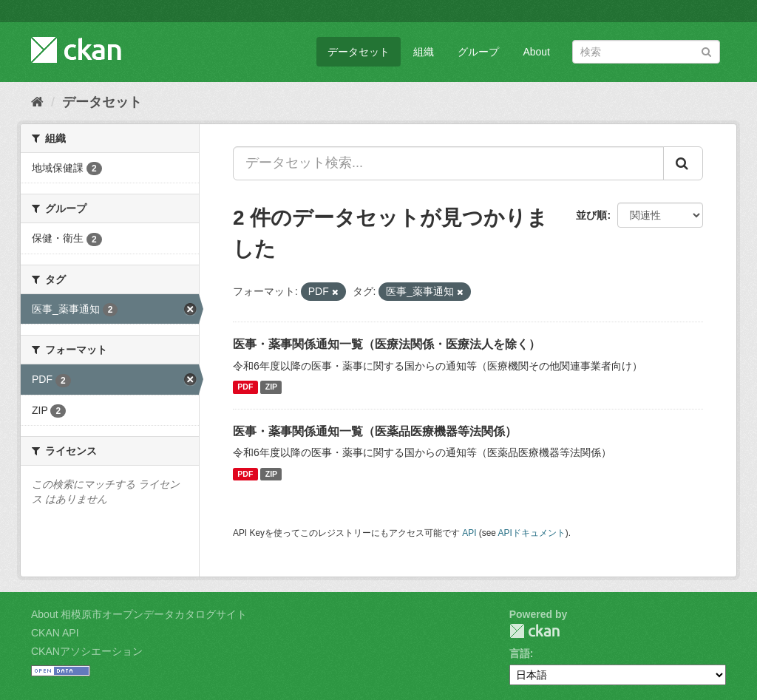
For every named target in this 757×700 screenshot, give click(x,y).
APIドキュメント (532, 533)
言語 (520, 653)
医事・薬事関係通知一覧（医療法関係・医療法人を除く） (387, 344)
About (536, 52)
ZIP (271, 387)
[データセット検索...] (448, 163)
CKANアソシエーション (87, 651)
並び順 (591, 215)
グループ (478, 52)
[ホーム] (37, 102)
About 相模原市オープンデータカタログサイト (139, 614)
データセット (359, 52)
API (469, 533)
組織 (424, 52)
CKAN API (55, 633)
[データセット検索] (646, 52)
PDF (245, 387)
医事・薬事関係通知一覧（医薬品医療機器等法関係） (375, 431)
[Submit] (706, 51)
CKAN (534, 631)
